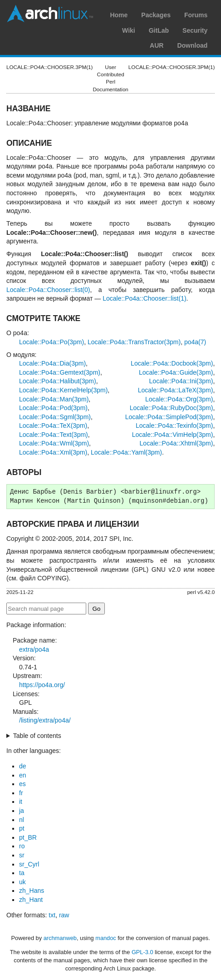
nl (22, 820)
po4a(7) (195, 342)
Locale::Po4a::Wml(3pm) (54, 443)
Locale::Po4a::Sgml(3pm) (55, 417)
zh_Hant (31, 900)
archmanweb (60, 938)
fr (21, 793)
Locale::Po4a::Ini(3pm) (181, 381)
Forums (196, 15)
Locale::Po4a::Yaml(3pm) (126, 452)
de (23, 766)
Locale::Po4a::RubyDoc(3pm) (172, 408)
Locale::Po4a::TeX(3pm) (53, 426)
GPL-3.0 (142, 952)
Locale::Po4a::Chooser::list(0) (48, 290)
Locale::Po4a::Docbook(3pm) (172, 363)
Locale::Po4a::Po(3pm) (52, 342)
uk (22, 882)
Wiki (129, 30)
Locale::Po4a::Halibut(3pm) (58, 381)
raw (64, 915)
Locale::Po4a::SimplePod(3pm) (169, 417)
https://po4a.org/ (42, 685)
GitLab (159, 30)
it (21, 802)
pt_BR (28, 837)
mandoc (106, 938)
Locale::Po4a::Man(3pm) (54, 399)
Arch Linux (50, 14)
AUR (157, 45)
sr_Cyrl (29, 864)
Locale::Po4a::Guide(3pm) (176, 372)
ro (22, 846)
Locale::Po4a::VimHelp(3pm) (173, 435)
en (23, 775)
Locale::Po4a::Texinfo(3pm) (174, 426)
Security (195, 30)
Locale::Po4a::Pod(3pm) (53, 408)
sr (22, 855)
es (22, 784)
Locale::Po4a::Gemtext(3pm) (60, 372)
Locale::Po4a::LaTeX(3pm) (176, 390)
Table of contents (37, 736)
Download (192, 45)
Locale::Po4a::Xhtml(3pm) (177, 443)
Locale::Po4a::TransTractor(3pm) (134, 342)
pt (22, 828)
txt (52, 915)
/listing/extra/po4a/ (45, 720)
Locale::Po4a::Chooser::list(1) (144, 298)
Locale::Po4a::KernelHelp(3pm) (63, 390)
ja (22, 811)
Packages (156, 15)
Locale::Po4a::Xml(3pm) (53, 452)
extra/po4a (34, 649)
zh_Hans (32, 891)
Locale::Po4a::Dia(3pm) (52, 363)
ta (22, 873)
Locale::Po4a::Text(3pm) (54, 435)
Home (119, 15)
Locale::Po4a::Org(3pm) (179, 399)
